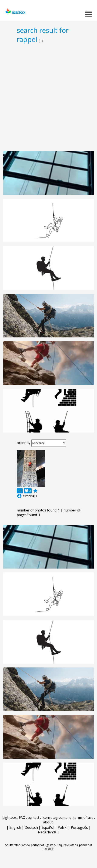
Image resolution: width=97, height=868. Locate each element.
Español (48, 827)
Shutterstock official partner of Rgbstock (31, 845)
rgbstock (15, 12)
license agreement (56, 817)
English (15, 827)
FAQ (22, 817)
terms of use (83, 817)
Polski (63, 827)
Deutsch (31, 827)
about (48, 822)
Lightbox (9, 817)
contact (33, 817)
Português (79, 827)
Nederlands (47, 832)
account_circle (19, 496)
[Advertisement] (48, 97)
